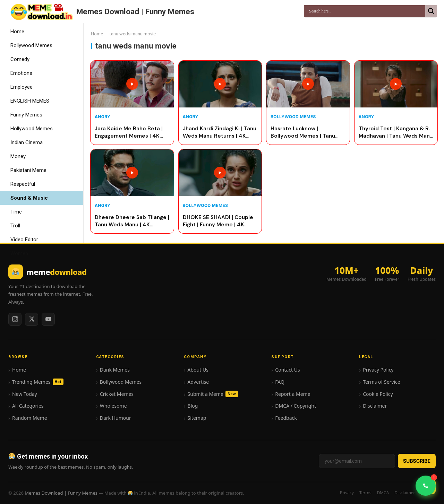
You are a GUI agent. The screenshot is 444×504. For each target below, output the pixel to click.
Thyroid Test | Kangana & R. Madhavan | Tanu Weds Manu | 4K (396, 133)
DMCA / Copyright (296, 406)
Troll (15, 226)
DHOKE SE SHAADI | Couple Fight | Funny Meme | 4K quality (218, 221)
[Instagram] (15, 319)
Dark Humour (116, 418)
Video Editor (24, 240)
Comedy (20, 59)
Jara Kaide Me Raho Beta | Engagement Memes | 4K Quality (129, 133)
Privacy (347, 493)
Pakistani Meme (28, 170)
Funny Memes (26, 115)
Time (16, 212)
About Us (198, 370)
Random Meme (30, 418)
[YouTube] (48, 319)
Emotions (21, 73)
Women (19, 253)
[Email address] (357, 461)
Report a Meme (293, 394)
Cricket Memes (117, 394)
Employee (22, 87)
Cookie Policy (378, 394)
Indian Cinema (27, 142)
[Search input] (366, 11)
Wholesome (113, 406)
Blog (193, 406)
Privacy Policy (378, 370)
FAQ (280, 382)
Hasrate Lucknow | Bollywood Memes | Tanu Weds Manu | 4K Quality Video (303, 133)
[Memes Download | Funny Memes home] (48, 272)
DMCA (383, 493)
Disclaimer (375, 406)
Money (18, 156)
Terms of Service (382, 382)
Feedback (286, 418)
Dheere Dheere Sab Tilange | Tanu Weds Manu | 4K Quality (132, 221)
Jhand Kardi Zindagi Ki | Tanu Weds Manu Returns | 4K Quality (220, 133)
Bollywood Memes (31, 45)
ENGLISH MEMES (30, 101)
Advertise (198, 382)
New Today (25, 394)
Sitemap (197, 418)
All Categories (28, 406)
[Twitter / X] (32, 319)
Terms (365, 493)
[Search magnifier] (431, 11)
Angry (103, 117)
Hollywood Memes (32, 129)
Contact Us (287, 370)
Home (17, 32)
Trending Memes (38, 382)
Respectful (23, 184)
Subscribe (417, 461)
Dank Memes (115, 370)
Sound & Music (29, 198)
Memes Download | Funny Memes (135, 11)
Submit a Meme (213, 394)
